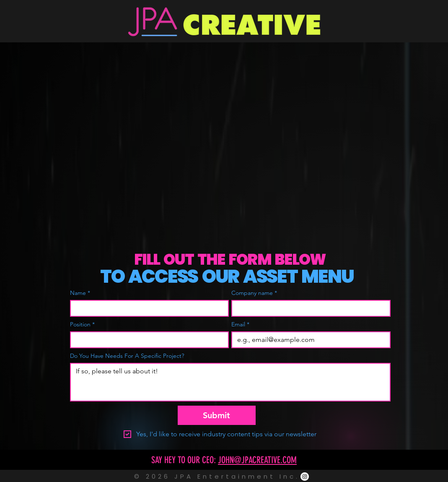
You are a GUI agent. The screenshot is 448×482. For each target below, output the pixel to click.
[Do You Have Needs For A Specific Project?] (230, 382)
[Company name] (308, 308)
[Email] (308, 340)
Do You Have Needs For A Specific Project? (127, 356)
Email (240, 324)
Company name (254, 293)
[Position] (147, 340)
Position (82, 324)
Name (80, 293)
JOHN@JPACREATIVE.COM (257, 460)
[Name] (147, 308)
